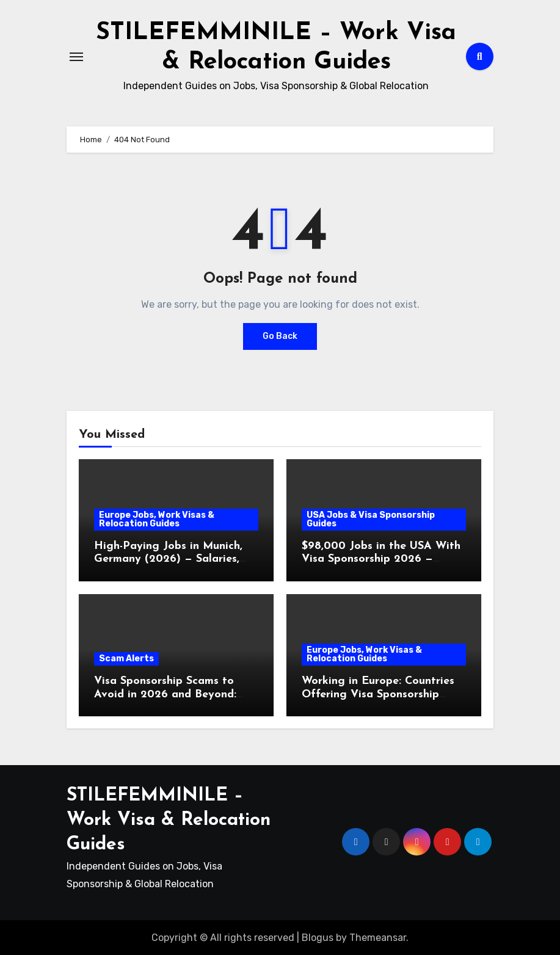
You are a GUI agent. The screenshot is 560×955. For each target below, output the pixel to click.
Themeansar (378, 937)
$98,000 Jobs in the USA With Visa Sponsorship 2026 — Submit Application (381, 559)
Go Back (280, 336)
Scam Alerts (126, 658)
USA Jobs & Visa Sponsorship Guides (371, 519)
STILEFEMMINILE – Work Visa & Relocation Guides (169, 820)
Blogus (318, 937)
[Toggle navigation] (76, 56)
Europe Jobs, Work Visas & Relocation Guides (157, 519)
